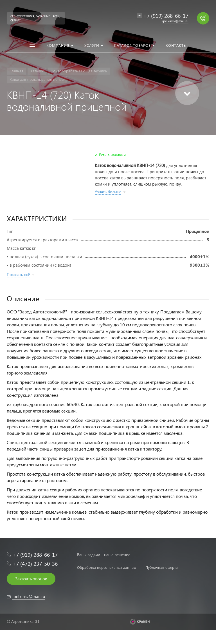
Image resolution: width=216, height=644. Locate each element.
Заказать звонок (31, 579)
